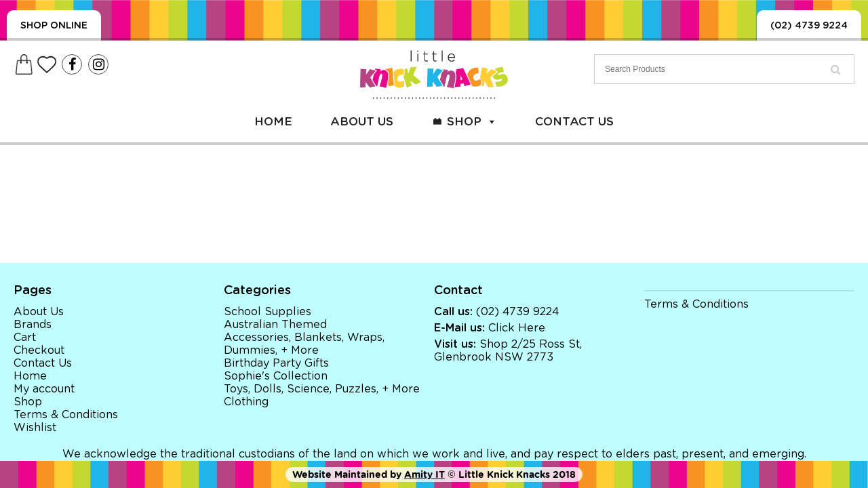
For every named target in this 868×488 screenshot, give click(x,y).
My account (44, 389)
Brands (33, 325)
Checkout (39, 350)
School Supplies (268, 312)
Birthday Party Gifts (276, 363)
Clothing (246, 402)
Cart (25, 338)
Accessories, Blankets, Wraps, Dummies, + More (304, 344)
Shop (472, 122)
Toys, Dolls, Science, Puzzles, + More (322, 389)
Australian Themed (275, 325)
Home (273, 122)
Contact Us (574, 122)
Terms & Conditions (66, 415)
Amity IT (425, 474)
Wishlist (35, 428)
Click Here (517, 328)
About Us (362, 122)
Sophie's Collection (276, 376)
